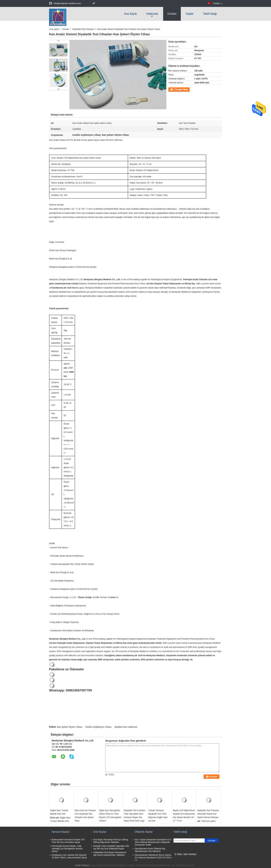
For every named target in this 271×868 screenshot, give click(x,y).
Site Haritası (190, 854)
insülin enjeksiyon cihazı (98, 727)
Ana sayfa (130, 14)
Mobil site (179, 858)
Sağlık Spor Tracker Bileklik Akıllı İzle (59, 812)
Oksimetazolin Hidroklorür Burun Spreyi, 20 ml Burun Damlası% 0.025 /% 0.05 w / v (153, 858)
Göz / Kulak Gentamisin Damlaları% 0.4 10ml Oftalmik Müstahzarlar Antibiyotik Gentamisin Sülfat (153, 842)
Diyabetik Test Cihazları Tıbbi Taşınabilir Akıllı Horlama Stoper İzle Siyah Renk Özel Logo (135, 816)
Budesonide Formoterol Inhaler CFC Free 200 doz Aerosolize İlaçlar (68, 841)
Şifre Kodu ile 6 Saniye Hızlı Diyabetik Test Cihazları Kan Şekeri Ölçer (85, 816)
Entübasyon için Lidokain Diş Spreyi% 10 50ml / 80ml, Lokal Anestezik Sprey (69, 856)
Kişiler (190, 14)
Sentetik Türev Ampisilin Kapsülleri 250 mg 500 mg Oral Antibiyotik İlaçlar (111, 847)
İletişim (172, 89)
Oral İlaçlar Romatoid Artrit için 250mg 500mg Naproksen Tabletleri (111, 841)
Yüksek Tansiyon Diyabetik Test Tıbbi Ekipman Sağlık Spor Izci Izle (158, 816)
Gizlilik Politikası (82, 865)
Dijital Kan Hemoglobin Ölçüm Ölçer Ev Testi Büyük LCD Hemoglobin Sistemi (110, 816)
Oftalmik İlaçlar (144, 832)
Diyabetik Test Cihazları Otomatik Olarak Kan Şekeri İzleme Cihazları (208, 814)
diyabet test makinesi (126, 727)
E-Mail (178, 854)
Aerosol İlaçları (61, 832)
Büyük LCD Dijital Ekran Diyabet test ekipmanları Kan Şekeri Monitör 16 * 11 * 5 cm (184, 816)
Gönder (212, 841)
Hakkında (152, 14)
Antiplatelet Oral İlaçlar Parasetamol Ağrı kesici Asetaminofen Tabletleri (110, 854)
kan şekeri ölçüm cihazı (70, 727)
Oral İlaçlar (100, 832)
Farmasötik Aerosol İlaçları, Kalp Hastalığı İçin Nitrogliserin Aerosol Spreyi (67, 849)
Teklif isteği (210, 14)
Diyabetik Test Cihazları (83, 29)
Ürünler (172, 14)
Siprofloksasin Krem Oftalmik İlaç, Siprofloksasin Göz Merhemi (150, 850)
